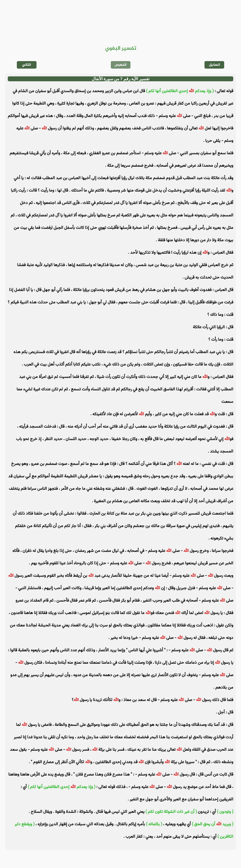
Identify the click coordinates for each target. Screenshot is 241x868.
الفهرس (120, 65)
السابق (214, 65)
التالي (27, 65)
